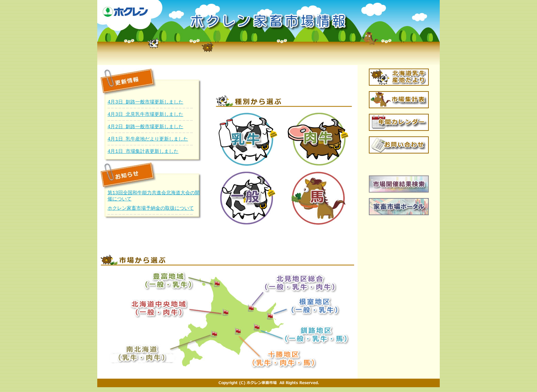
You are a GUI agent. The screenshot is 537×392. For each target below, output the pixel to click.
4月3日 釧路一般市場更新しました (145, 102)
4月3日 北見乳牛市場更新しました (145, 114)
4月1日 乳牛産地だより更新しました (148, 139)
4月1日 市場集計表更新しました (143, 151)
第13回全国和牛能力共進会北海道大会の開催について (154, 197)
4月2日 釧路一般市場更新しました (145, 127)
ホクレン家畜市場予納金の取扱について (151, 210)
